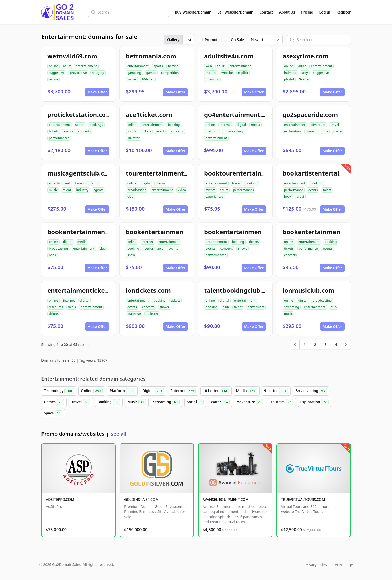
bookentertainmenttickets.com (252, 232)
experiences (214, 197)
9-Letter (276, 391)
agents (98, 190)
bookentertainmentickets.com (329, 232)
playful (289, 79)
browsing (212, 79)
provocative (78, 73)
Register (344, 12)
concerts (85, 131)
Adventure (250, 402)
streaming (292, 307)
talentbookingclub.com (240, 290)
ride (325, 131)
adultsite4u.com (229, 56)
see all (118, 434)
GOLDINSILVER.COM (141, 499)
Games (54, 402)
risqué (53, 79)
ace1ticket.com (149, 114)
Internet (183, 391)
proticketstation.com (80, 114)
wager (132, 79)
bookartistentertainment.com (328, 173)
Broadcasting (311, 391)
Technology (59, 391)
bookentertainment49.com (167, 232)
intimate (290, 73)
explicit (243, 73)
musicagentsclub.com (80, 173)
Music (137, 402)
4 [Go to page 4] (336, 345)
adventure (318, 125)
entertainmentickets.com (86, 290)
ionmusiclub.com (309, 290)
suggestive (57, 73)
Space (53, 413)
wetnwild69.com (72, 56)
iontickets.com (148, 290)
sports (158, 66)
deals (72, 307)
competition (170, 73)
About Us (287, 12)
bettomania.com (151, 56)
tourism (312, 131)
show (131, 255)
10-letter (148, 79)
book (288, 197)
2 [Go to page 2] (315, 345)
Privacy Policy (316, 565)
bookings (96, 125)
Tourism (282, 402)
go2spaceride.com (310, 114)
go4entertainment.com (240, 114)
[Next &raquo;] (346, 345)
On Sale (237, 40)
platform (212, 131)
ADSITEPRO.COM (60, 499)
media (256, 125)
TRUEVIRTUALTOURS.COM (303, 499)
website (227, 73)
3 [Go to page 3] (326, 345)
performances (59, 138)
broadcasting (233, 131)
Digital (153, 391)
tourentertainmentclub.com (169, 173)
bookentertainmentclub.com (91, 232)
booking (174, 125)
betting (173, 66)
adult (67, 66)
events (68, 131)
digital (241, 125)
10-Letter (216, 391)
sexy (305, 73)
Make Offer (97, 92)
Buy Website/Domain (193, 12)
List (188, 40)
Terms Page (343, 565)
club (95, 183)
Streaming (166, 402)
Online (92, 391)
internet (226, 125)
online (53, 66)
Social (195, 402)
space (337, 131)
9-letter (304, 79)
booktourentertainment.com (248, 173)
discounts (56, 307)
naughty (98, 73)
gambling (134, 73)
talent (67, 190)
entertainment (86, 66)
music (53, 190)
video (182, 190)
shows (243, 248)
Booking (109, 402)
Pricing (307, 12)
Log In (325, 12)
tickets (54, 131)
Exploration (315, 402)
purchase (134, 314)
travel (335, 125)
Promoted (213, 40)
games (151, 73)
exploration (292, 131)
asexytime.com (306, 56)
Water (220, 402)
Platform (122, 391)
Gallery (173, 40)
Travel (81, 402)
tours (224, 190)
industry (82, 190)
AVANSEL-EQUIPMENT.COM (226, 499)
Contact (266, 12)
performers (256, 307)
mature (211, 73)
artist (300, 197)
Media (247, 391)
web (209, 66)
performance (294, 190)
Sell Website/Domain (235, 12)
